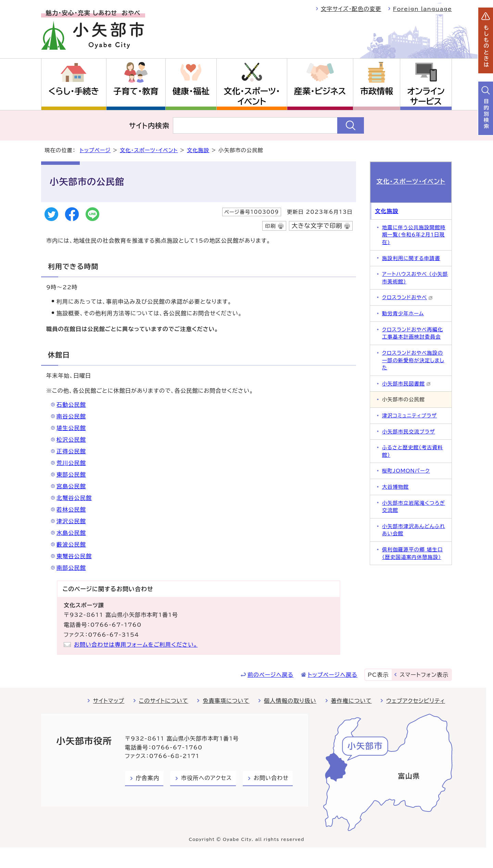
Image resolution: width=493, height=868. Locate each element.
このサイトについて (164, 701)
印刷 (270, 226)
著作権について (351, 701)
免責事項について (226, 701)
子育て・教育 (136, 91)
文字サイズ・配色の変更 (351, 9)
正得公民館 (71, 451)
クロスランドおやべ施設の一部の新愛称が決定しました (413, 360)
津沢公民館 (71, 521)
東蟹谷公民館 (74, 556)
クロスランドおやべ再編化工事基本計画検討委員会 (413, 333)
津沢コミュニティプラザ (409, 415)
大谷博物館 (395, 487)
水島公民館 (71, 533)
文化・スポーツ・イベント (252, 96)
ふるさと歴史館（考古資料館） (413, 451)
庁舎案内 (148, 778)
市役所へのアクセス (206, 778)
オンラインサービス (426, 96)
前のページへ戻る (271, 675)
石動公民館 (71, 405)
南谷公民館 (71, 416)
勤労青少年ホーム (403, 313)
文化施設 (198, 150)
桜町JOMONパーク (406, 471)
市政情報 (377, 91)
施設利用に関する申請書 (411, 258)
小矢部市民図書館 (406, 384)
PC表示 (378, 675)
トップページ (95, 150)
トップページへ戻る (333, 675)
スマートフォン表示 (424, 675)
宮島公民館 (71, 486)
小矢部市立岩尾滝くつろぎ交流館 (414, 507)
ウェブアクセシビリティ (416, 701)
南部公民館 (71, 568)
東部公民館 (71, 475)
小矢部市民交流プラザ (409, 432)
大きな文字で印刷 (317, 226)
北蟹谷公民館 (74, 498)
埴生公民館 (71, 428)
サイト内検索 (149, 125)
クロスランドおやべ (407, 297)
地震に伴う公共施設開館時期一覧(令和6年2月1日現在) (414, 235)
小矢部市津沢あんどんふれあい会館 (414, 530)
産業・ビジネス (320, 91)
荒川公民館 (71, 463)
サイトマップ (109, 701)
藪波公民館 (71, 545)
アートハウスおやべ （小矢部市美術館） (415, 278)
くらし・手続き (74, 91)
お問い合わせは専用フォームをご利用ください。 (136, 645)
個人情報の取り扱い (290, 701)
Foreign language (422, 9)
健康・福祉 (191, 91)
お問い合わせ (271, 778)
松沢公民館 (71, 440)
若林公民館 (71, 510)
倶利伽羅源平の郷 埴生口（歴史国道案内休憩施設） (413, 553)
